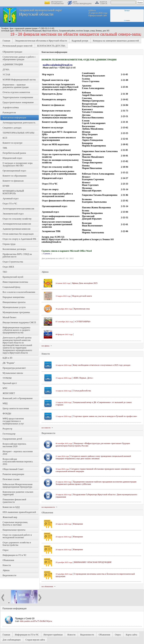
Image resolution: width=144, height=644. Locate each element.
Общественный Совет (13, 469)
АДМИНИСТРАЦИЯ (13, 64)
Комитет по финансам (13, 181)
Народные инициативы (14, 297)
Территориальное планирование (18, 97)
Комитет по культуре (13, 143)
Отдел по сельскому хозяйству (17, 219)
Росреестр (8, 429)
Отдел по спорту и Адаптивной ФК (19, 239)
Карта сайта (131, 635)
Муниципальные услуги (14, 307)
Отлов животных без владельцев (18, 234)
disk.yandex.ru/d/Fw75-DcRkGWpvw (36, 621)
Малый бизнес (10, 317)
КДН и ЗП (8, 358)
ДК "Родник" (9, 363)
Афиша (6, 570)
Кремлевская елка (82, 309)
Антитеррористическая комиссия (18, 209)
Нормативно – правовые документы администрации (16, 86)
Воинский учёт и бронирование (18, 398)
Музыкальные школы (13, 373)
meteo (127, 21)
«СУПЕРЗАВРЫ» (83, 322)
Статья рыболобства (82, 391)
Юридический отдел (12, 158)
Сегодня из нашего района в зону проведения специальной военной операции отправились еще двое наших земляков (93, 457)
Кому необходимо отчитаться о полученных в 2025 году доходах (102, 365)
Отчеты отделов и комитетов (16, 92)
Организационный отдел (14, 171)
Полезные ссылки (11, 479)
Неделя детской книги (82, 296)
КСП (5, 138)
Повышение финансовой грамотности (15, 501)
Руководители (9, 112)
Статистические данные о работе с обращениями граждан (19, 58)
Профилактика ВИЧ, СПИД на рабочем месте (18, 255)
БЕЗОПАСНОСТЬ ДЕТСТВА (51, 46)
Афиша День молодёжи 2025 (85, 283)
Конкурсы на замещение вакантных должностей (116, 41)
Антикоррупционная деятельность (19, 123)
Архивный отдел (11, 198)
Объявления (8, 560)
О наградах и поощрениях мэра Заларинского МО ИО (18, 164)
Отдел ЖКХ (8, 267)
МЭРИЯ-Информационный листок (19, 80)
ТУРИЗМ (7, 378)
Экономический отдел (13, 214)
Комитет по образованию (15, 176)
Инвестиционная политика (15, 282)
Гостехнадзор (9, 434)
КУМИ (6, 186)
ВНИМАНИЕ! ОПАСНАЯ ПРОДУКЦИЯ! (93, 562)
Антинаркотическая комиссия (17, 224)
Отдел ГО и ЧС (10, 204)
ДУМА (6, 69)
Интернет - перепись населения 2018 (18, 453)
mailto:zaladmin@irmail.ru (58, 65)
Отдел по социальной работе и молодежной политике (18, 536)
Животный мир (10, 517)
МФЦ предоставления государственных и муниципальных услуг (14, 421)
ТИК (5, 148)
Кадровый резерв (80, 41)
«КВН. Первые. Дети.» (83, 378)
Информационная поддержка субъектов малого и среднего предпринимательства (17, 330)
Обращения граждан (12, 52)
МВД (5, 403)
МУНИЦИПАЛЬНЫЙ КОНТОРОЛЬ (14, 192)
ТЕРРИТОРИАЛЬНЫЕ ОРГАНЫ (19, 133)
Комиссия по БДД (11, 507)
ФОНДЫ (7, 413)
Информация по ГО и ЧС (15, 555)
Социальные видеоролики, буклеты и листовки (16, 524)
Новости (7, 565)
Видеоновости (10, 575)
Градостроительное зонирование (18, 102)
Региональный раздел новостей (18, 46)
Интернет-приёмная (53, 635)
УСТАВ (6, 75)
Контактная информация (14, 118)
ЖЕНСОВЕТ (9, 393)
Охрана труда (9, 244)
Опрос (6, 550)
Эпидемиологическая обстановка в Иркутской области (41, 41)
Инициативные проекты (14, 302)
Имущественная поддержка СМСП (19, 322)
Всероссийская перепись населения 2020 (15, 445)
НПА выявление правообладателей (19, 512)
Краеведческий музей (13, 277)
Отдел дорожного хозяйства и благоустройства (17, 544)
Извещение (78, 524)
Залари (127, 11)
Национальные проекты (14, 530)
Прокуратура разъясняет (14, 368)
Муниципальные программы (16, 312)
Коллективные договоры (14, 249)
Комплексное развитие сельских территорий (18, 493)
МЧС (5, 388)
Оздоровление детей (12, 439)
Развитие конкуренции (13, 474)
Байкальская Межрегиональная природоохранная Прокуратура (18, 486)
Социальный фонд (11, 287)
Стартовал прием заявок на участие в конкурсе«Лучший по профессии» (105, 416)
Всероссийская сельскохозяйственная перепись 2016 (18, 462)
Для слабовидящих (12, 640)
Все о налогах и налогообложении (19, 292)
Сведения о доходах (12, 128)
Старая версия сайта (35, 640)
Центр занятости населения (16, 408)
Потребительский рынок (14, 153)
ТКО (5, 272)
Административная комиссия (17, 229)
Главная (6, 41)
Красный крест (10, 383)
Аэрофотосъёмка (11, 107)
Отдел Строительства (13, 262)
